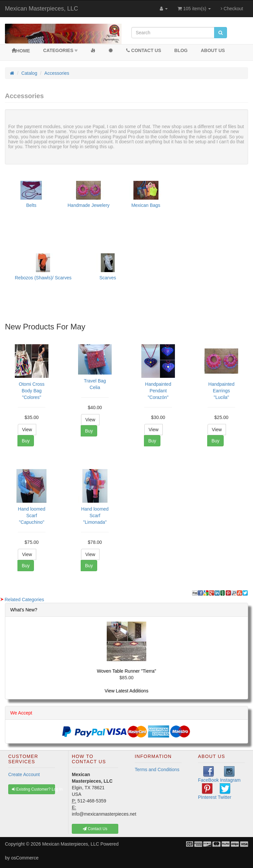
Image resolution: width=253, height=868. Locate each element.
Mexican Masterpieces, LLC (42, 9)
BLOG (181, 50)
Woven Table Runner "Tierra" (126, 671)
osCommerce (25, 858)
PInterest (207, 792)
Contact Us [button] (95, 829)
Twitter (225, 792)
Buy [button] (26, 441)
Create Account (24, 774)
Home (21, 51)
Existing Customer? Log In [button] (33, 789)
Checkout (232, 9)
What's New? (24, 610)
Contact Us (144, 50)
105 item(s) (194, 9)
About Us (213, 50)
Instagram (230, 774)
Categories (60, 50)
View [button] (27, 430)
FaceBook (208, 774)
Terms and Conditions (157, 770)
